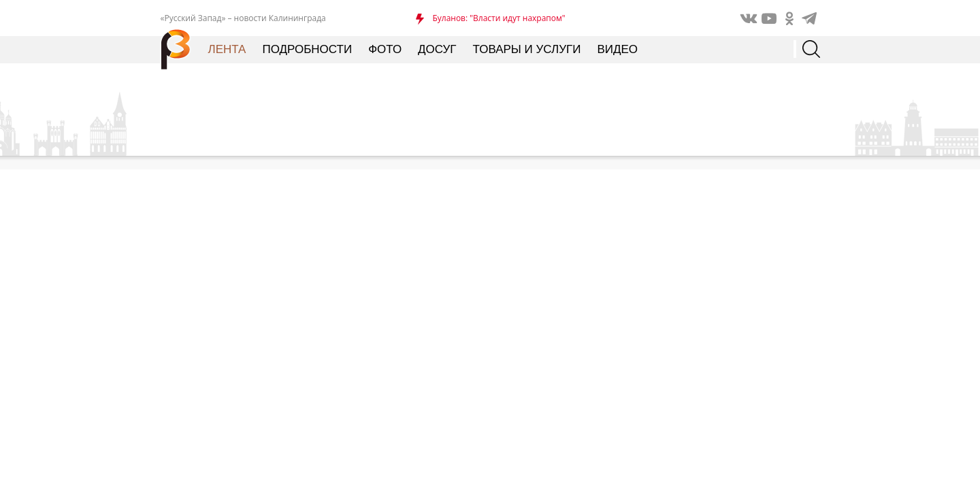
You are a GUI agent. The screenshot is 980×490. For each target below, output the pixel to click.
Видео (617, 49)
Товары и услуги (527, 49)
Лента (227, 49)
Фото (385, 49)
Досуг (437, 49)
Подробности (307, 49)
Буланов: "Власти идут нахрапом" (499, 18)
